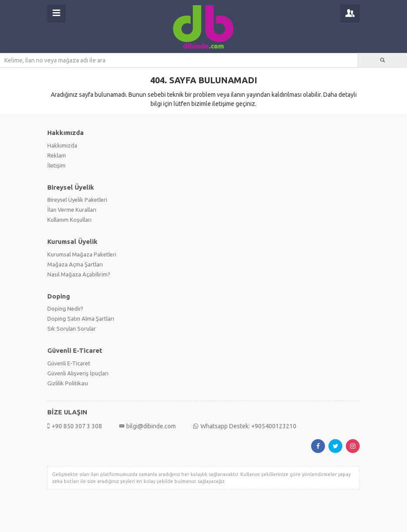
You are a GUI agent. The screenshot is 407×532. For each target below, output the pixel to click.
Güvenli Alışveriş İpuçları (78, 373)
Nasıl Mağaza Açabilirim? (79, 274)
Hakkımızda (62, 145)
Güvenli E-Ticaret (69, 363)
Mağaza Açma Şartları (75, 264)
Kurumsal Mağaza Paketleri (82, 254)
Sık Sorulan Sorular (72, 328)
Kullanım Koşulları (69, 220)
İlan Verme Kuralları (72, 210)
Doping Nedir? (65, 309)
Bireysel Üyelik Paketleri (77, 200)
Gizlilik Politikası (68, 383)
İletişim (56, 165)
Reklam (57, 155)
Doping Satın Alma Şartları (81, 319)
